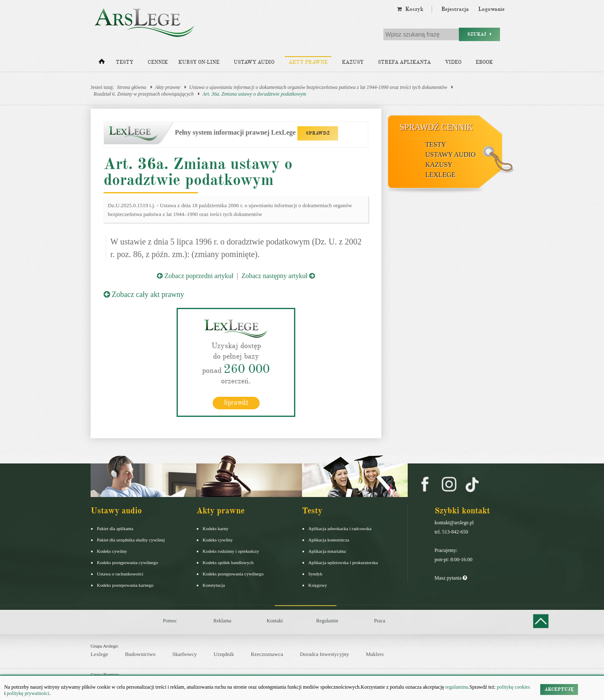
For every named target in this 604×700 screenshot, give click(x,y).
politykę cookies (514, 687)
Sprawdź (236, 403)
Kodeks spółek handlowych (228, 562)
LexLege (440, 175)
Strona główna (132, 87)
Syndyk (315, 574)
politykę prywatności (28, 693)
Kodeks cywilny (112, 551)
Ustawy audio (254, 62)
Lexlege (99, 654)
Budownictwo (140, 654)
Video (453, 62)
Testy (125, 62)
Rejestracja (455, 9)
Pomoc (170, 621)
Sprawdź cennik (436, 127)
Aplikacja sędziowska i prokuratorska (343, 562)
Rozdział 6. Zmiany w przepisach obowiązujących (144, 94)
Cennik (158, 62)
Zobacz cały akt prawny (144, 294)
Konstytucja (214, 585)
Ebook (484, 62)
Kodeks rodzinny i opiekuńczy (231, 551)
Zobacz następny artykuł (278, 276)
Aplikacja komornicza (329, 540)
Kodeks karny (215, 528)
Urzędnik (224, 654)
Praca (380, 621)
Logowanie (491, 9)
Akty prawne (308, 62)
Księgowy (318, 585)
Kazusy (353, 62)
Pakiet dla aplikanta (115, 528)
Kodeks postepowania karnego (125, 585)
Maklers (375, 654)
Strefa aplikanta (404, 62)
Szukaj (479, 34)
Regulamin (327, 621)
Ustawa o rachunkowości (120, 574)
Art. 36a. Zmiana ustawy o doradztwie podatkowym (254, 94)
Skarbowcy (185, 654)
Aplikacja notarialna (327, 551)
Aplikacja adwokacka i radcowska (340, 528)
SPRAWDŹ (318, 133)
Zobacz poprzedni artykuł (195, 276)
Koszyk (410, 9)
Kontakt (275, 621)
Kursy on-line (199, 62)
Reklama (223, 621)
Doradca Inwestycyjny (324, 654)
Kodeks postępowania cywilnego (127, 562)
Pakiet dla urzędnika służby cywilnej (131, 540)
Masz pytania (451, 578)
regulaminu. (457, 687)
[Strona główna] (102, 63)
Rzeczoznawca (267, 654)
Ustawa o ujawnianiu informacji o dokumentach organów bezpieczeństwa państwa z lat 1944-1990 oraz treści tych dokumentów (318, 87)
